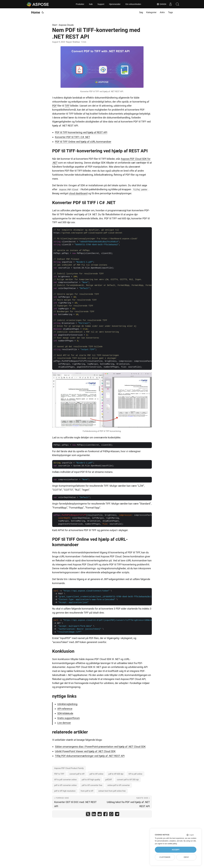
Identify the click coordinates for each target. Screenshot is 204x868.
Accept (176, 850)
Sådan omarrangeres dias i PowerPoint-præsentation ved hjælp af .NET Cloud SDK (100, 747)
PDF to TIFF (59, 774)
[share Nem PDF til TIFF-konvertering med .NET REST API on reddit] (100, 815)
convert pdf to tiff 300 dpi (128, 780)
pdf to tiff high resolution (65, 791)
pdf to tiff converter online (65, 785)
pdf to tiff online (96, 774)
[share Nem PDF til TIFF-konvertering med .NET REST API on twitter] (88, 815)
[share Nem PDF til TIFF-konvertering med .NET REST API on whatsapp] (111, 815)
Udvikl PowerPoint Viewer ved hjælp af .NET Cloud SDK (85, 751)
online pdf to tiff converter (119, 785)
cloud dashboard (78, 193)
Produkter (80, 4)
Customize (165, 857)
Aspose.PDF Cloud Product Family (69, 768)
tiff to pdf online (135, 774)
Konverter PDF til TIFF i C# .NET (72, 137)
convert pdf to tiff (77, 774)
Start (55, 25)
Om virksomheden (133, 4)
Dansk (162, 4)
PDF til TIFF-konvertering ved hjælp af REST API (81, 132)
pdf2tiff (109, 780)
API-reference (65, 709)
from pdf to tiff (87, 791)
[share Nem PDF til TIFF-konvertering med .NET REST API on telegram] (117, 815)
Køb (91, 4)
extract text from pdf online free (112, 791)
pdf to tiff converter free (92, 785)
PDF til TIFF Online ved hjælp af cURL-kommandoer (83, 142)
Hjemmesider (115, 4)
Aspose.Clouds (66, 25)
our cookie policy (171, 844)
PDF (54, 106)
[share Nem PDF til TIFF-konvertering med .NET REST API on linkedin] (94, 815)
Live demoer (64, 723)
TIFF (67, 106)
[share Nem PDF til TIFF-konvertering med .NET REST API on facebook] (105, 815)
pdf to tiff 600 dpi (116, 774)
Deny (186, 857)
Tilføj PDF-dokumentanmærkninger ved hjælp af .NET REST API (90, 756)
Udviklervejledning (67, 704)
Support (101, 4)
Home (36, 12)
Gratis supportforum (69, 718)
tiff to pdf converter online (65, 780)
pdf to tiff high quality (91, 780)
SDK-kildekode (65, 713)
